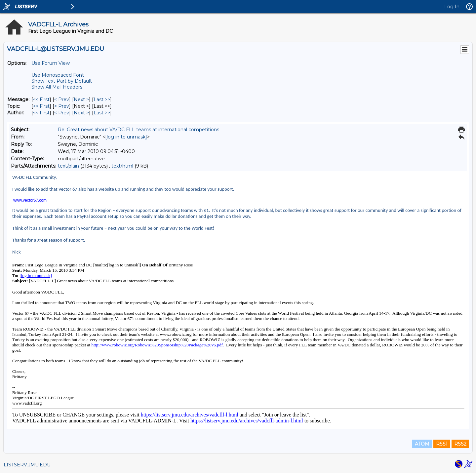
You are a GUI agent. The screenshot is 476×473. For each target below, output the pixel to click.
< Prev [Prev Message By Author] (62, 113)
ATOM (422, 444)
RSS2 (460, 444)
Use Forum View (51, 63)
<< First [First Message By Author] (41, 113)
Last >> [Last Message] (102, 99)
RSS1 (442, 444)
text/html (122, 166)
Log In (452, 7)
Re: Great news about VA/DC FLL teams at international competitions (139, 130)
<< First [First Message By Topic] (41, 106)
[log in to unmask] (126, 137)
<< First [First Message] (41, 99)
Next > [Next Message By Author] (81, 113)
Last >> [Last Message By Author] (102, 113)
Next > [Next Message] (81, 99)
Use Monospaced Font (58, 75)
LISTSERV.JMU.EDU (27, 465)
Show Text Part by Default (62, 81)
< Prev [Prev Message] (62, 99)
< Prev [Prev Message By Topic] (62, 106)
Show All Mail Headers (57, 87)
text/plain (68, 166)
